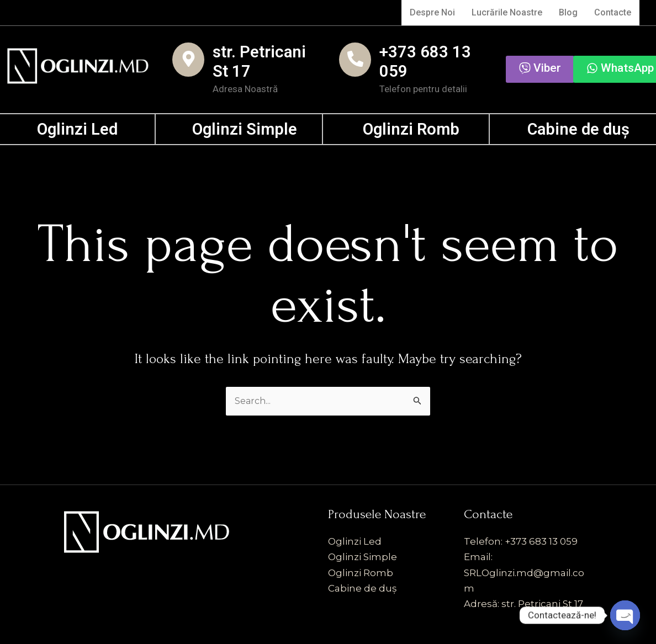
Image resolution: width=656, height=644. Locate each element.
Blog (567, 12)
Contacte (612, 12)
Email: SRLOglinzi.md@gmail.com (524, 573)
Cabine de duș (578, 129)
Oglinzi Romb (411, 129)
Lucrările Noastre (504, 12)
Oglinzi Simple (245, 129)
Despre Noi (428, 12)
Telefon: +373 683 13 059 (521, 542)
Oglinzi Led (77, 129)
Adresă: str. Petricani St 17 (523, 604)
